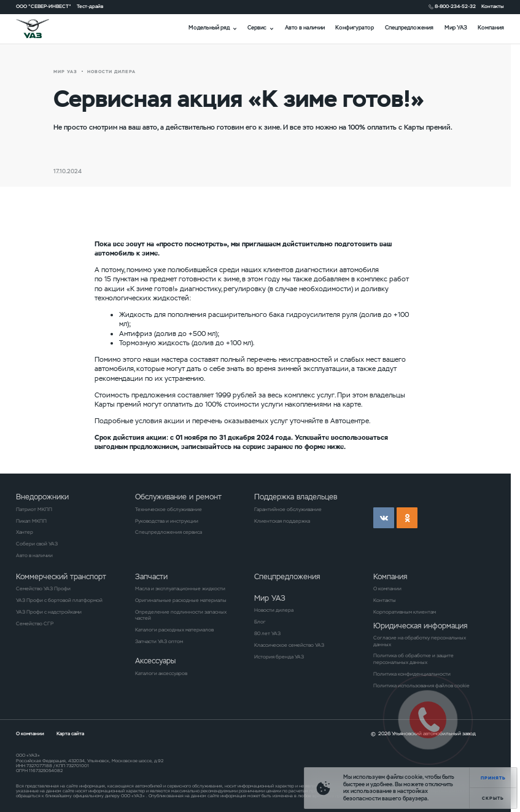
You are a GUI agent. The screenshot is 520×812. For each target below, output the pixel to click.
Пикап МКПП (31, 521)
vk (384, 518)
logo (41, 29)
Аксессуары (155, 661)
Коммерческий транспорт (61, 576)
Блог (260, 622)
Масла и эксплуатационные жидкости (180, 588)
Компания (491, 28)
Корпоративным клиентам (405, 612)
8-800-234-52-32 (455, 6)
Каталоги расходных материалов (174, 630)
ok (407, 518)
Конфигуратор (355, 28)
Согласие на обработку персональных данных (420, 641)
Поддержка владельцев (296, 497)
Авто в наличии (305, 28)
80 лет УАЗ (267, 633)
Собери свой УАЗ (37, 544)
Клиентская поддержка (282, 521)
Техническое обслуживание (169, 509)
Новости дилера (274, 610)
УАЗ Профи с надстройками (49, 612)
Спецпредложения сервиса (169, 532)
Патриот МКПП (34, 509)
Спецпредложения (409, 28)
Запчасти (151, 576)
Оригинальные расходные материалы (181, 600)
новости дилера (111, 72)
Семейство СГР (35, 623)
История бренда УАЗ (279, 657)
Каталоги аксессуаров (161, 673)
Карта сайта (70, 733)
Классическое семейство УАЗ (289, 645)
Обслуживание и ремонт (178, 497)
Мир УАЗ (456, 28)
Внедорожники (42, 497)
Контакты (493, 6)
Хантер (25, 532)
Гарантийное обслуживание (288, 509)
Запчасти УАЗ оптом (159, 641)
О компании (387, 588)
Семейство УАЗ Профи (43, 588)
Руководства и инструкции (167, 521)
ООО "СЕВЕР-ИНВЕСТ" (44, 6)
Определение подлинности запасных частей (181, 615)
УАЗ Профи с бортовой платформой (59, 600)
